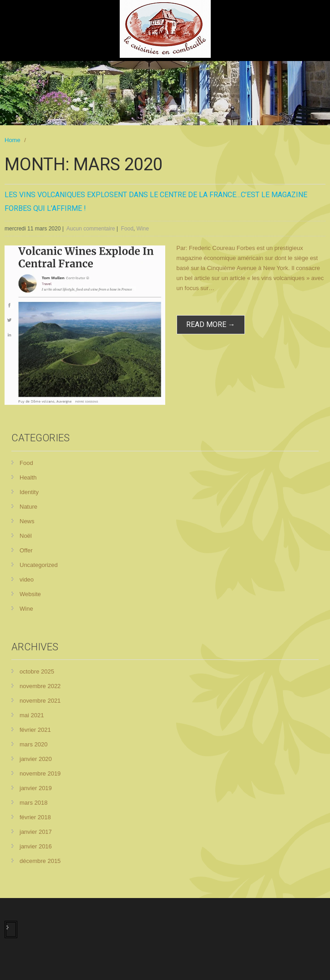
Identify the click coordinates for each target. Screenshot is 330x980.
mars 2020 (33, 744)
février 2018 (35, 817)
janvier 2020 (36, 759)
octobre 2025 (37, 671)
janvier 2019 (36, 788)
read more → (211, 324)
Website (30, 594)
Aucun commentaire (91, 229)
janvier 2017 (36, 832)
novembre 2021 (40, 701)
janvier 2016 (36, 846)
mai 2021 (32, 715)
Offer (26, 550)
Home (13, 140)
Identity (29, 492)
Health (28, 477)
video (27, 579)
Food (127, 229)
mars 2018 (33, 803)
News (27, 521)
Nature (28, 507)
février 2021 (35, 730)
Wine (143, 229)
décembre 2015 (40, 861)
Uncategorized (39, 565)
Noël (26, 536)
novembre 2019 (40, 773)
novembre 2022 (40, 686)
